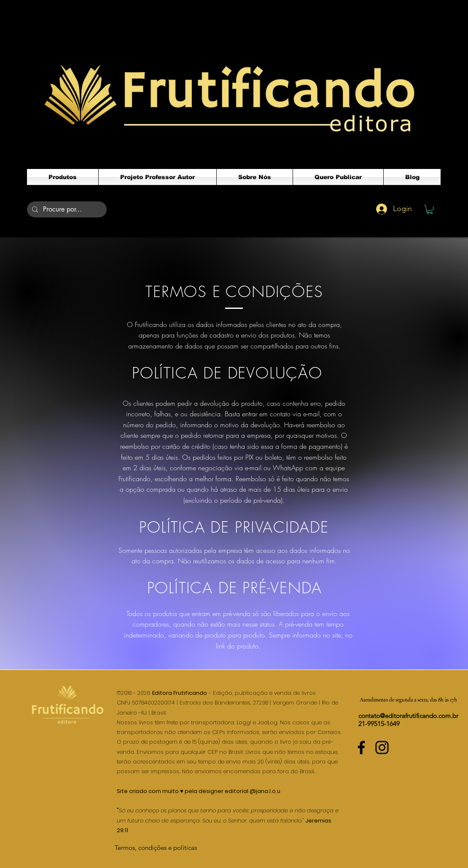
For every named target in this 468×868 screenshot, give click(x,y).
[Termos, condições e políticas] (156, 848)
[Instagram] (382, 747)
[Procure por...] (66, 209)
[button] (430, 209)
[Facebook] (361, 747)
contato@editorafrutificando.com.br (408, 716)
